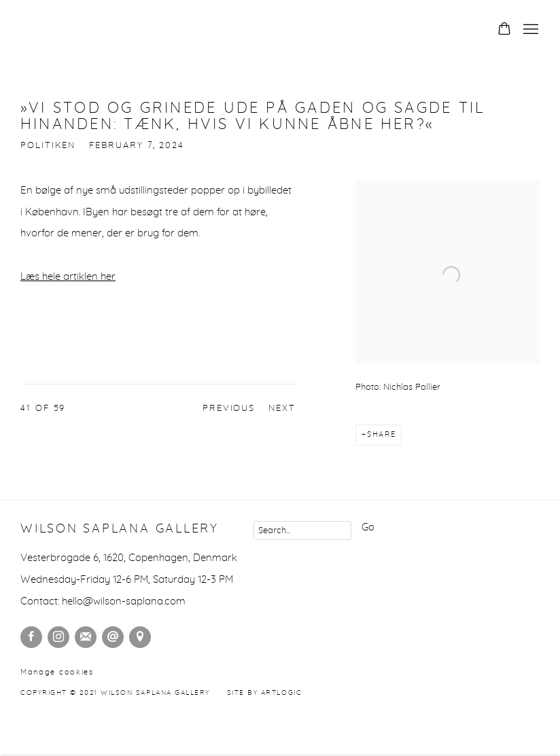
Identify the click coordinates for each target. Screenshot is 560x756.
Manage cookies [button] (57, 672)
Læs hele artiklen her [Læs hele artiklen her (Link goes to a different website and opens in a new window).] (68, 277)
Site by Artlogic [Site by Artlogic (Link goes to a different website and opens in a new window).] (265, 693)
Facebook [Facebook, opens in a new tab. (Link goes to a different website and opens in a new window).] (31, 637)
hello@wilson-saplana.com (124, 601)
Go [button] (368, 527)
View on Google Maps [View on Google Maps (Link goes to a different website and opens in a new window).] (140, 637)
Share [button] (381, 434)
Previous (229, 409)
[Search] (302, 530)
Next (282, 409)
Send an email (113, 637)
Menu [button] (529, 30)
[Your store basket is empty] (504, 30)
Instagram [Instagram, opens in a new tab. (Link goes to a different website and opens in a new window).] (58, 637)
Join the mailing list (86, 637)
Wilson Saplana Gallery (116, 30)
